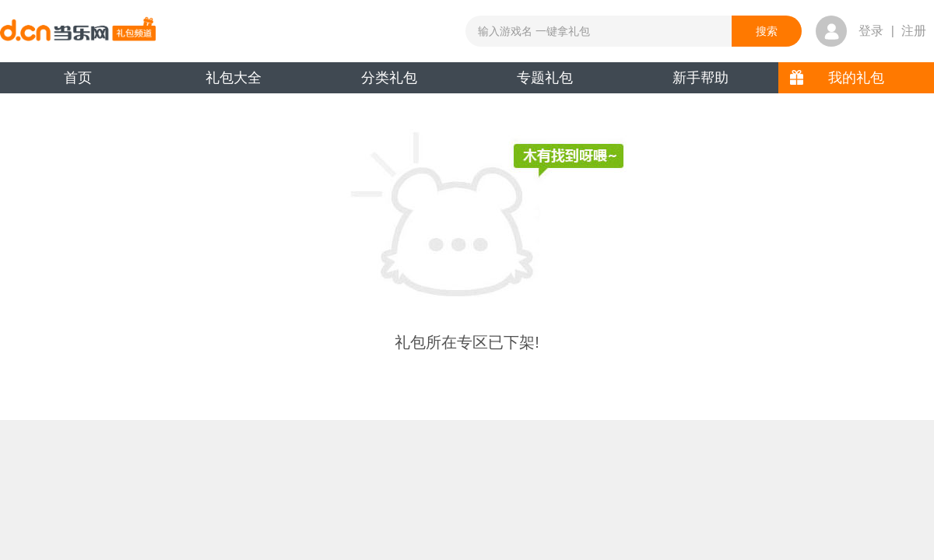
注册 (914, 31)
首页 (78, 78)
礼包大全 (233, 78)
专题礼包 (545, 78)
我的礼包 (856, 78)
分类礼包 (389, 78)
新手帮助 (700, 78)
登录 (871, 31)
